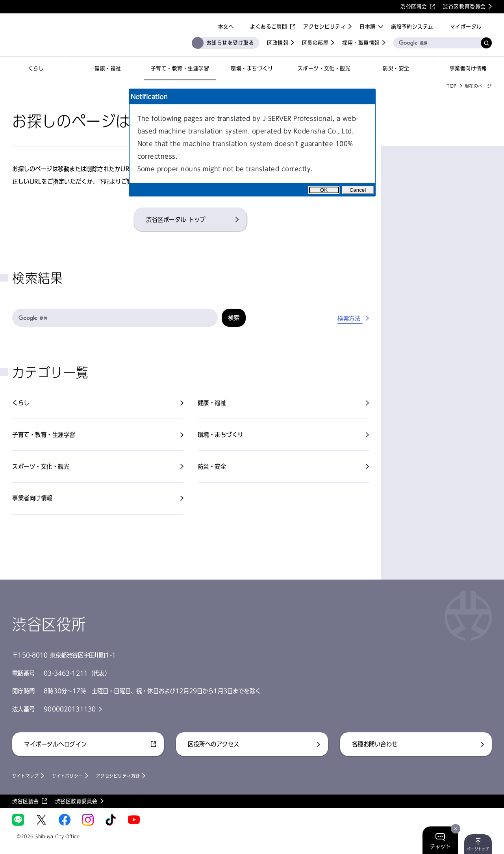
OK (324, 190)
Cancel (358, 190)
